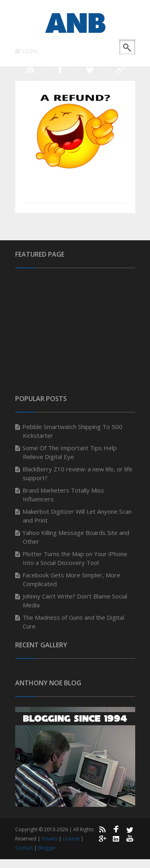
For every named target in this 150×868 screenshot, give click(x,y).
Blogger (47, 848)
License (72, 839)
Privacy (50, 839)
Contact (25, 848)
